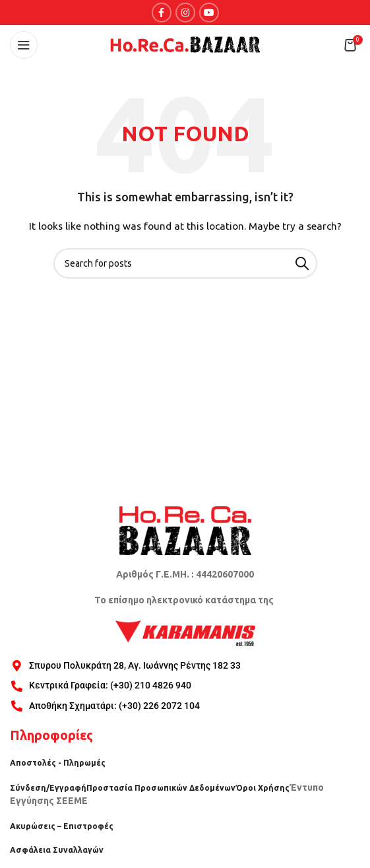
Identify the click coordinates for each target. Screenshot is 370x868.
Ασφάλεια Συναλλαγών (57, 850)
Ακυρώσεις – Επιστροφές (62, 826)
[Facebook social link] (162, 13)
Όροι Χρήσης (262, 788)
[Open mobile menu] (24, 45)
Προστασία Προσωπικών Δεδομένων (161, 788)
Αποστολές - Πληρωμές (58, 763)
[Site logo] (185, 44)
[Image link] (185, 529)
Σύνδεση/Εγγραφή (48, 788)
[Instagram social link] (185, 13)
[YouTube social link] (209, 13)
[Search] (185, 263)
